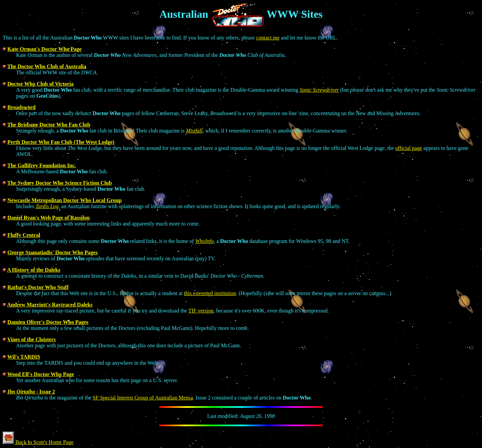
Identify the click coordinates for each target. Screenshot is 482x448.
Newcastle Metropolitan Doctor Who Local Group (64, 200)
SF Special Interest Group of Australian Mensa (143, 398)
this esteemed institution (210, 293)
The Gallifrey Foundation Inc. (42, 165)
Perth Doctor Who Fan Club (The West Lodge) (61, 142)
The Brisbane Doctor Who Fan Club (49, 125)
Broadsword (21, 107)
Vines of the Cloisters (32, 339)
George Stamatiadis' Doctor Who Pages (53, 252)
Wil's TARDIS (24, 357)
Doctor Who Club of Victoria (41, 84)
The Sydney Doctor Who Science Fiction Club (60, 183)
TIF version (201, 311)
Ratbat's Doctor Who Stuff (38, 287)
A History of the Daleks (34, 270)
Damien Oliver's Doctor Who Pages (48, 322)
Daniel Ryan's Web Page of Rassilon (49, 218)
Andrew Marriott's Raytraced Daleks (50, 305)
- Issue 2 (31, 392)
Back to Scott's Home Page (38, 442)
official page (409, 148)
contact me (268, 38)
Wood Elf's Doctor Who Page (41, 374)
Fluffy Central (24, 235)
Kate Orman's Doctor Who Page (45, 49)
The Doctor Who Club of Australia (47, 66)
